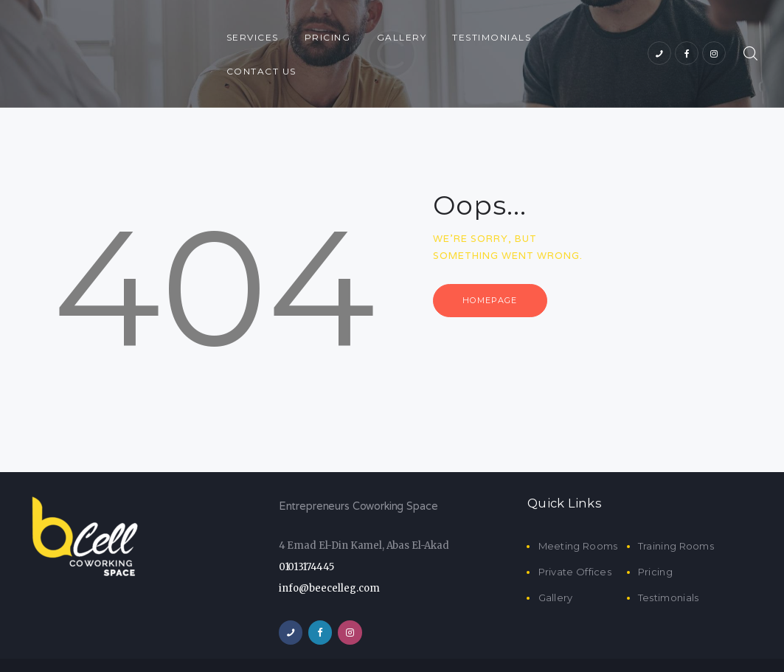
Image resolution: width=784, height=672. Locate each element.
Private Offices (575, 538)
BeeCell (385, 648)
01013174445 (306, 533)
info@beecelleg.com (329, 554)
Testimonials (669, 564)
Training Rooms (676, 512)
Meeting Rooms (578, 512)
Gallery (556, 564)
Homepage (493, 267)
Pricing (655, 538)
